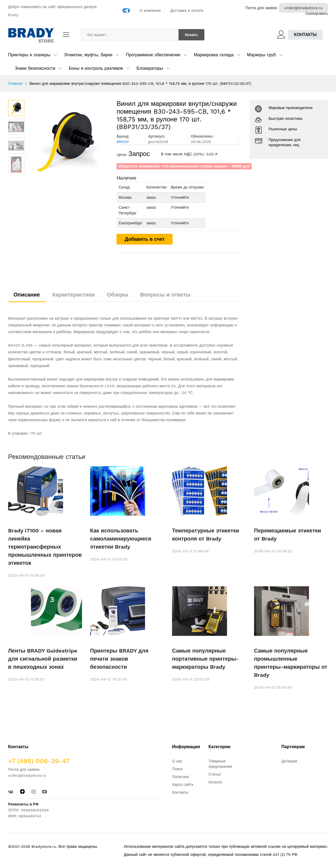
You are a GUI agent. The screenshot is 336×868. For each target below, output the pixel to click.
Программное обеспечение (153, 55)
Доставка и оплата (187, 11)
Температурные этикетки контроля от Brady (206, 535)
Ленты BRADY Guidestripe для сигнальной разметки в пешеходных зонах (43, 659)
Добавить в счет (145, 239)
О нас (177, 761)
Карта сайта (183, 785)
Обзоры (117, 295)
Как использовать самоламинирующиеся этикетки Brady (121, 539)
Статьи (215, 774)
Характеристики (73, 295)
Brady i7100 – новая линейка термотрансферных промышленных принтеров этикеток (45, 547)
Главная (15, 83)
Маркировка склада (214, 55)
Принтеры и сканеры (29, 55)
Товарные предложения (220, 764)
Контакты (305, 35)
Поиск (177, 769)
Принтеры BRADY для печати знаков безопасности (119, 659)
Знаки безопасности (35, 68)
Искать (191, 35)
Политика (180, 777)
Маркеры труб (261, 55)
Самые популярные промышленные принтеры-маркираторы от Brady (291, 663)
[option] (68, 140)
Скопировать (317, 13)
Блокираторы (150, 68)
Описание (27, 295)
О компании (150, 11)
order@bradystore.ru (304, 8)
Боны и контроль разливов (96, 68)
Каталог (215, 782)
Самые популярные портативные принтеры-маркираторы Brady (205, 659)
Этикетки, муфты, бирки (88, 55)
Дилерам (289, 761)
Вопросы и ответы (165, 295)
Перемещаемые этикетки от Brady (288, 535)
